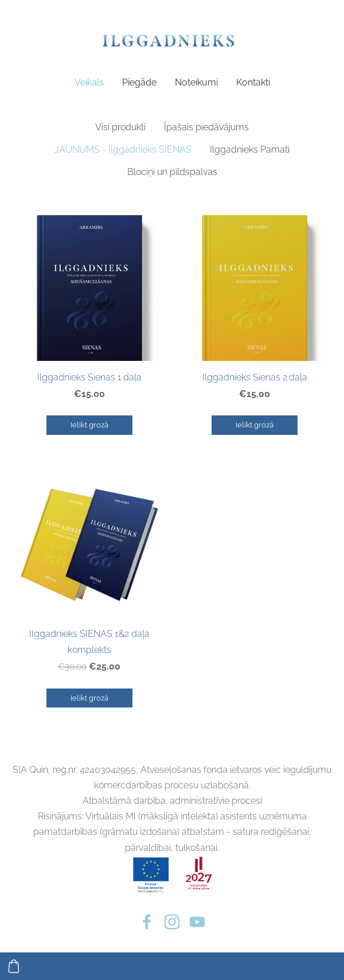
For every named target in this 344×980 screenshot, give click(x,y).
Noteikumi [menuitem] (196, 82)
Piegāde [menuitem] (139, 82)
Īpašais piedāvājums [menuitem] (206, 127)
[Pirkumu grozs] (14, 966)
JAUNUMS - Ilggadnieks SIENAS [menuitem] (123, 149)
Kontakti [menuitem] (253, 82)
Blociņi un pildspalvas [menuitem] (172, 172)
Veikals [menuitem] (89, 82)
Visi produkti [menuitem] (120, 127)
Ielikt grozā (89, 425)
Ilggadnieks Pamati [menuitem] (250, 149)
